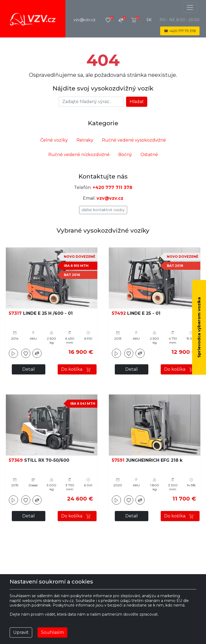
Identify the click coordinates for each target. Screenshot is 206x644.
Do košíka (77, 369)
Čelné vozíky (54, 140)
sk (149, 20)
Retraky (85, 140)
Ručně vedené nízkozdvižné (79, 155)
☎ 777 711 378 (180, 31)
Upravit (21, 632)
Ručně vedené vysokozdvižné (134, 140)
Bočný (125, 155)
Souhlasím (52, 632)
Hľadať (137, 102)
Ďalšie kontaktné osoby (103, 210)
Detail (29, 369)
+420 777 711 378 (112, 187)
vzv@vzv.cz (84, 20)
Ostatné (149, 155)
